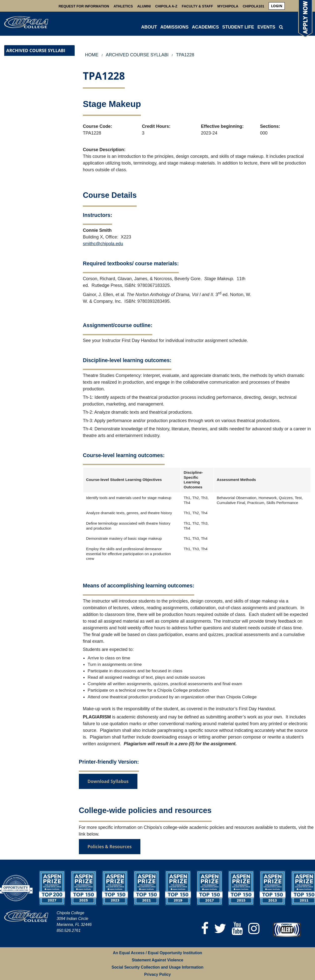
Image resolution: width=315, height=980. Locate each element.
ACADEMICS (205, 27)
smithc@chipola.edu (103, 244)
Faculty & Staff (197, 6)
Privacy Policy (157, 974)
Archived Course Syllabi (36, 50)
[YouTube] (237, 929)
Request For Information (84, 6)
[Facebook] (205, 929)
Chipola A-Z (166, 6)
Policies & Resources (110, 846)
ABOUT (149, 27)
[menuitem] (277, 6)
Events (266, 27)
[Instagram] (254, 929)
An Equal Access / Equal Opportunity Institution (157, 953)
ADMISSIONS (174, 27)
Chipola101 (253, 6)
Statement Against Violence (157, 960)
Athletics (123, 6)
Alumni (144, 6)
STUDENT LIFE (238, 27)
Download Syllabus (108, 781)
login (277, 6)
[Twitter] (220, 929)
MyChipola (228, 6)
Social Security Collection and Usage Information (157, 967)
